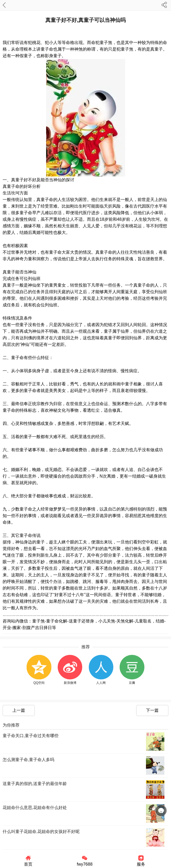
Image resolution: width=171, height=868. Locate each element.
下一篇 (152, 710)
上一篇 (19, 710)
